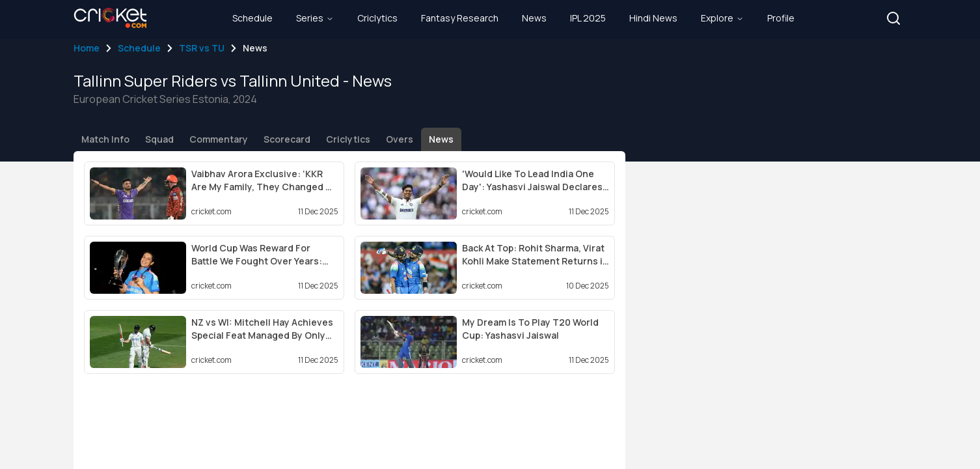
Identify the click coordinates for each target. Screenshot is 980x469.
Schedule (139, 48)
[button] (893, 18)
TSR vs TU (202, 48)
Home (87, 48)
